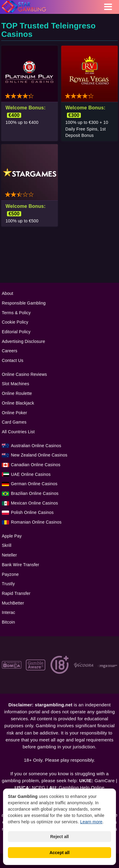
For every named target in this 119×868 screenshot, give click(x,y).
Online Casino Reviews (24, 374)
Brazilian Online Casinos (35, 493)
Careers (10, 351)
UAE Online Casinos (31, 474)
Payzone (10, 574)
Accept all (59, 853)
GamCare (104, 781)
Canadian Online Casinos (36, 465)
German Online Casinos (34, 484)
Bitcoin (8, 622)
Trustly (8, 584)
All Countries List (18, 432)
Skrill (7, 545)
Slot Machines (16, 384)
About (8, 293)
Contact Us (13, 360)
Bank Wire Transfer (20, 565)
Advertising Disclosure (23, 341)
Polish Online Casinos (32, 512)
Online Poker (14, 413)
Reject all (59, 837)
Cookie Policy (15, 322)
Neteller (9, 555)
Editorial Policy (16, 332)
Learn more (91, 822)
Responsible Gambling (24, 303)
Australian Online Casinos (36, 446)
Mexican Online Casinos (34, 503)
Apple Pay (12, 536)
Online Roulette (17, 393)
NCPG (38, 787)
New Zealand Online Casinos (39, 455)
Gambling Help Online (82, 787)
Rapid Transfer (16, 593)
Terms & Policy (16, 313)
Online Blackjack (18, 403)
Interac (8, 612)
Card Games (14, 422)
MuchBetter (13, 603)
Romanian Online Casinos (36, 522)
